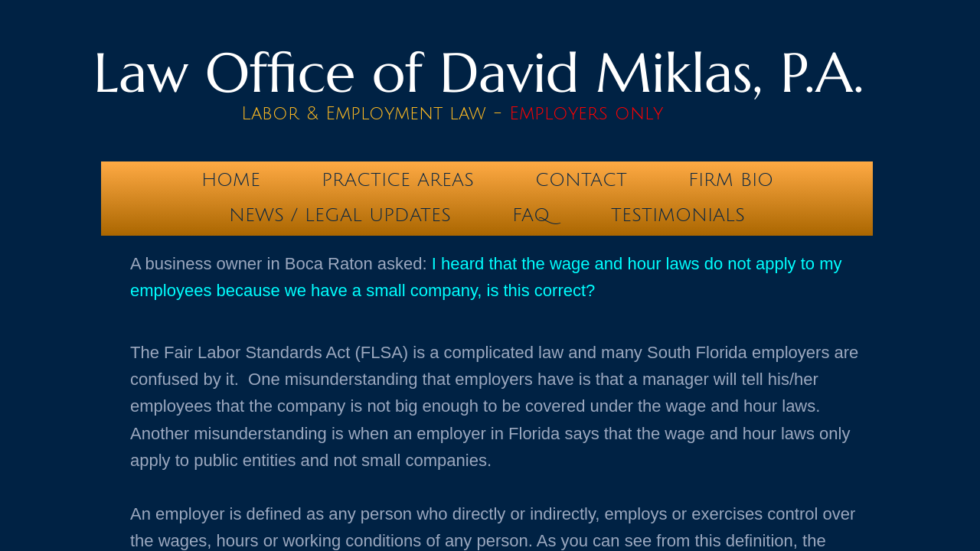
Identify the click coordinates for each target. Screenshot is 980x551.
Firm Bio (731, 180)
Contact (581, 180)
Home (231, 180)
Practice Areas (398, 180)
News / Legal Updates (340, 215)
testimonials (678, 215)
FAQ (531, 215)
